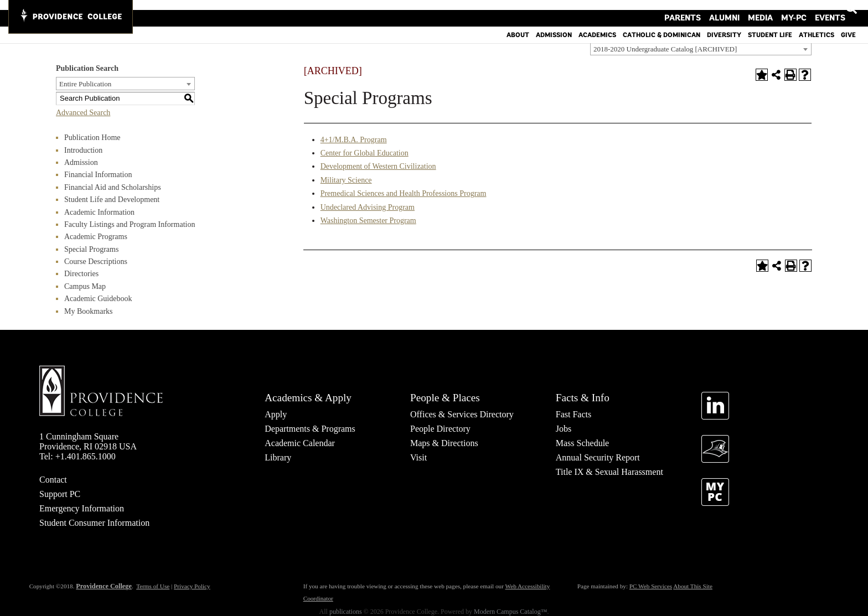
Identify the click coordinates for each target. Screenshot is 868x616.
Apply (276, 414)
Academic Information (99, 212)
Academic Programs (96, 237)
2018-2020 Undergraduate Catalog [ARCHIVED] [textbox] (665, 49)
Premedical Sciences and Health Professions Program (404, 193)
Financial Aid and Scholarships (113, 187)
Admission (554, 25)
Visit (418, 457)
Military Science (346, 180)
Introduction (83, 150)
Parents (708, 8)
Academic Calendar (300, 443)
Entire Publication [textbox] (85, 84)
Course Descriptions (96, 262)
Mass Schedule (582, 443)
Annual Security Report (598, 457)
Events (828, 8)
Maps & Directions (444, 443)
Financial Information (98, 175)
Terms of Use (153, 586)
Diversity (724, 25)
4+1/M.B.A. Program (354, 140)
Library (278, 457)
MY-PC (798, 8)
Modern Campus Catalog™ (510, 612)
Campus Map (85, 286)
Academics (597, 25)
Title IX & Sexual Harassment (609, 472)
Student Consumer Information (94, 523)
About (518, 25)
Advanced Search (83, 113)
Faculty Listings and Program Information (130, 224)
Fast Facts (573, 414)
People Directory (440, 429)
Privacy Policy (192, 586)
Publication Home (92, 138)
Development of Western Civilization (378, 166)
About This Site (693, 586)
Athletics (817, 25)
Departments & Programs (310, 429)
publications (346, 612)
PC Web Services (651, 586)
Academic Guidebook (98, 299)
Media (771, 8)
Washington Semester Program (368, 221)
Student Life (770, 25)
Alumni (742, 8)
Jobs (564, 429)
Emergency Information (82, 508)
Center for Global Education (365, 153)
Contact (53, 480)
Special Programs (91, 249)
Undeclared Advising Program (368, 207)
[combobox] (701, 49)
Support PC (60, 494)
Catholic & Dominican (662, 25)
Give (848, 25)
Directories (81, 274)
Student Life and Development (112, 200)
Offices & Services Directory (462, 414)
